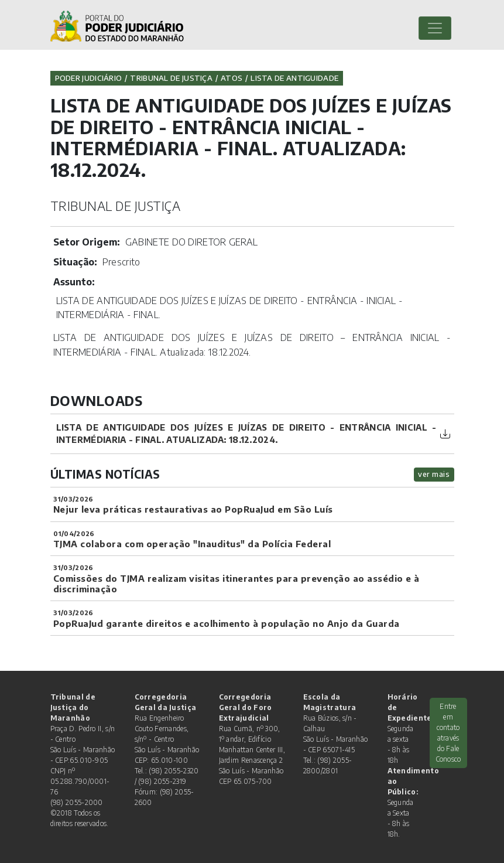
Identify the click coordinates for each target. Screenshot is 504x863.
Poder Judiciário (89, 78)
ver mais (434, 474)
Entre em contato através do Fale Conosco (448, 733)
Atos (232, 78)
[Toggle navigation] (435, 28)
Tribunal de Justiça (171, 78)
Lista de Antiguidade (294, 78)
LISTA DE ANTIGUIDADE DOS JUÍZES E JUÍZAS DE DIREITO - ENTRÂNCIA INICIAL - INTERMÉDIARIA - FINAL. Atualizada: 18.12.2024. (246, 434)
